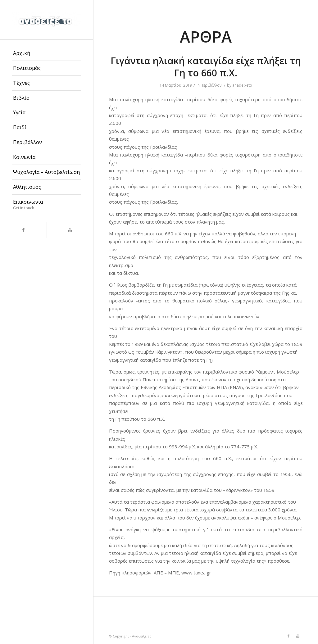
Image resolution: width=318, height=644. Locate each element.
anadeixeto (242, 85)
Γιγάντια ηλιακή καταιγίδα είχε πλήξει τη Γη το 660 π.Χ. (206, 67)
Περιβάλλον (211, 85)
